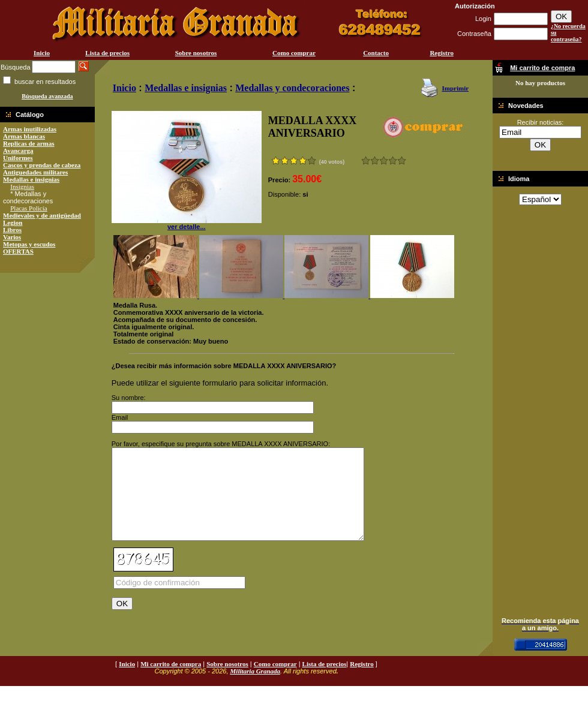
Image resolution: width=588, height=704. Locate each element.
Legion (13, 222)
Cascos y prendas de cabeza (42, 165)
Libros (12, 230)
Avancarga (18, 151)
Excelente (402, 160)
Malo (375, 160)
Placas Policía (28, 208)
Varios (12, 237)
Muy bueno (393, 160)
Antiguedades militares (35, 172)
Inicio (42, 53)
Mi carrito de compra (171, 682)
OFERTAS (18, 251)
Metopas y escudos (29, 244)
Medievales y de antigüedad (42, 215)
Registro (442, 53)
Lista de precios (107, 53)
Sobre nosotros (196, 53)
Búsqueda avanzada (47, 96)
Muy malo (366, 160)
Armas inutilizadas (30, 129)
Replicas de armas (29, 143)
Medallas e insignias (31, 179)
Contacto (376, 53)
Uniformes (18, 158)
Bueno (384, 160)
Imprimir (455, 88)
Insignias (22, 186)
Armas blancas (24, 136)
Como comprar (294, 53)
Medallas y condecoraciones (292, 88)
